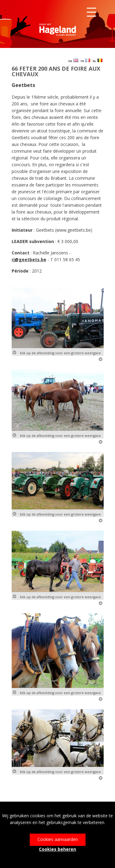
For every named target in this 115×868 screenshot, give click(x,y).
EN (73, 61)
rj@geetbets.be (29, 259)
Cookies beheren (57, 849)
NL (98, 61)
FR (85, 61)
